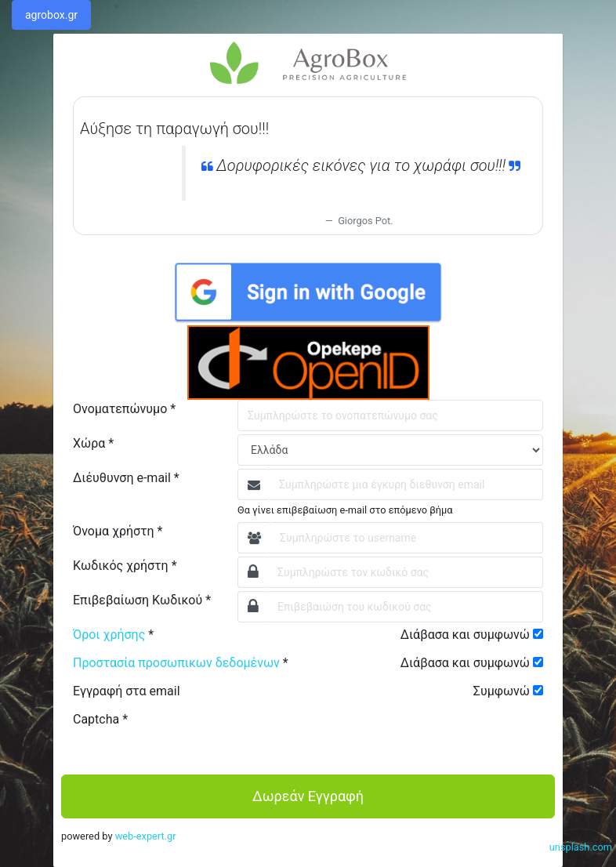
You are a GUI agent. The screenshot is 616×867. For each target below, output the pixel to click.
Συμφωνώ (502, 691)
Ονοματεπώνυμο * (124, 409)
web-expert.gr (146, 836)
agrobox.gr (51, 15)
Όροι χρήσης (109, 635)
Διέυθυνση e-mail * (126, 478)
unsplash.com (581, 847)
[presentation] (357, 741)
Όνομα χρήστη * (118, 531)
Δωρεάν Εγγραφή (308, 796)
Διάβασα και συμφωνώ (465, 635)
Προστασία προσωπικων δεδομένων (176, 663)
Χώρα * (93, 443)
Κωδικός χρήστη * (125, 566)
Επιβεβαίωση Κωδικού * (142, 600)
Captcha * (100, 719)
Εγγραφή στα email (127, 691)
